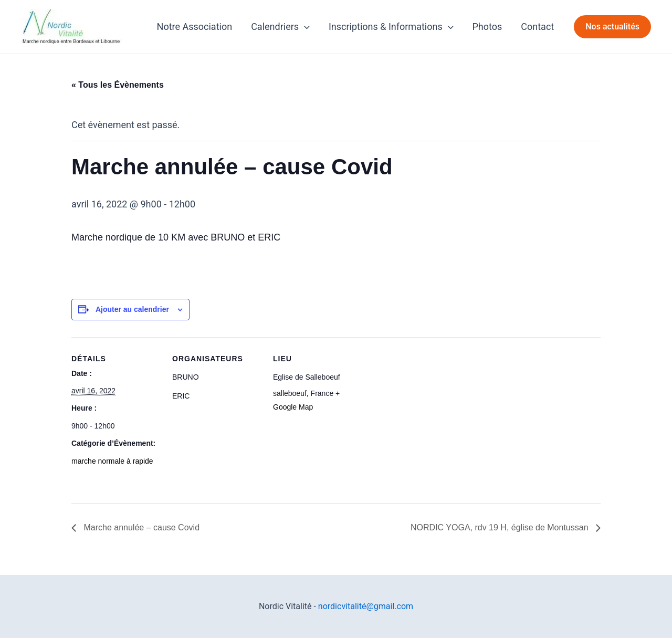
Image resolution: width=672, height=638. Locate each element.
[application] (304, 27)
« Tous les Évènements (118, 85)
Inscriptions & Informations (391, 27)
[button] (612, 27)
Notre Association (195, 27)
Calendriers (280, 27)
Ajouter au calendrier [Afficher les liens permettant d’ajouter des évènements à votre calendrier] (132, 309)
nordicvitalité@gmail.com (366, 606)
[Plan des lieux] (429, 409)
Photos (487, 27)
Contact (537, 27)
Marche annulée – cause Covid (140, 527)
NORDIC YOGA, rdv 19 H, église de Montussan (501, 527)
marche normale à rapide (112, 461)
